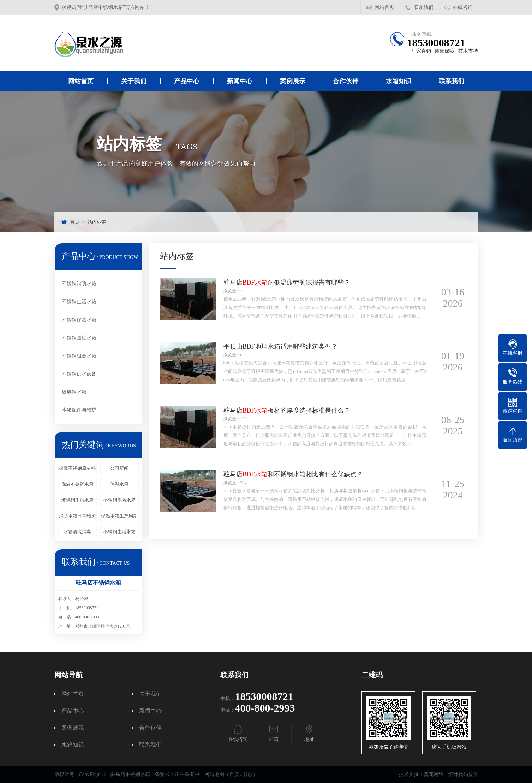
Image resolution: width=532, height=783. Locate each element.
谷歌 (248, 774)
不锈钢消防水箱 (79, 284)
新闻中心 (240, 81)
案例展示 (293, 81)
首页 (75, 222)
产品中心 (187, 81)
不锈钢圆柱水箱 (79, 338)
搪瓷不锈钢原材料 (77, 468)
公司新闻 (119, 468)
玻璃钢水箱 (74, 392)
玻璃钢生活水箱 (77, 500)
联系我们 (424, 7)
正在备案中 (187, 774)
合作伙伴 (346, 81)
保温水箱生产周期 (119, 516)
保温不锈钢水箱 (77, 484)
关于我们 (134, 81)
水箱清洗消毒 (77, 532)
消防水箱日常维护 (77, 516)
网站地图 (214, 774)
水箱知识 (399, 81)
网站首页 (384, 7)
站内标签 (97, 222)
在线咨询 (463, 7)
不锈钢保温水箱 (79, 320)
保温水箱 (119, 484)
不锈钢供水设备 (79, 374)
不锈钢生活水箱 (79, 302)
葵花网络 (434, 774)
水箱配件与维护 (79, 410)
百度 (234, 774)
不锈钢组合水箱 (79, 356)
